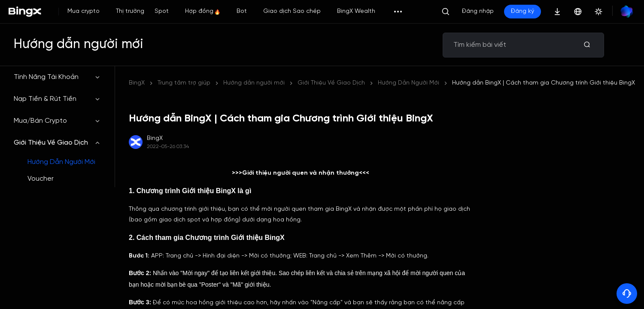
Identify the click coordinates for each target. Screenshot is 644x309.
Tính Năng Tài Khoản (57, 77)
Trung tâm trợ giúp (184, 83)
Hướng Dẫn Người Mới (61, 162)
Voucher (41, 179)
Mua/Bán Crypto (57, 121)
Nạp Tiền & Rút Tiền (57, 99)
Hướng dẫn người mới (254, 83)
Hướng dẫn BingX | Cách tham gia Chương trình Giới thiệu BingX (544, 83)
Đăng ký (522, 11)
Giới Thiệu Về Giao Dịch (57, 143)
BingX (137, 83)
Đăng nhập (478, 11)
